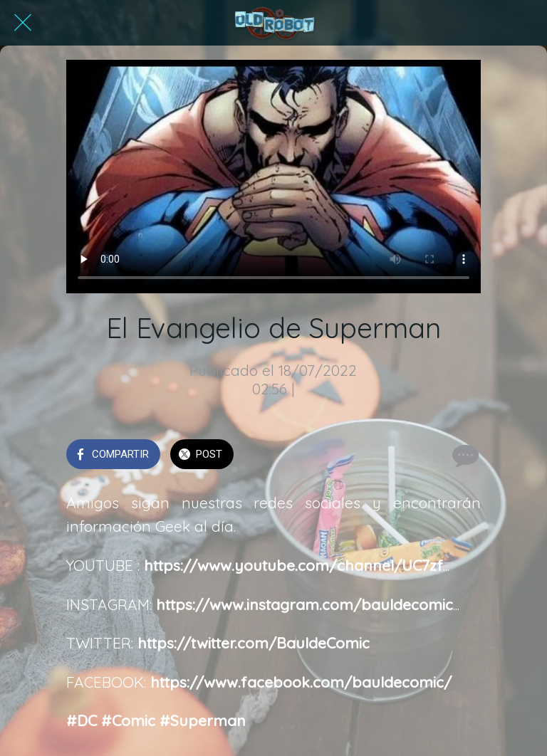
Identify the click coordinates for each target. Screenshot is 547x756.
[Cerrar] (23, 23)
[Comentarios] (464, 456)
